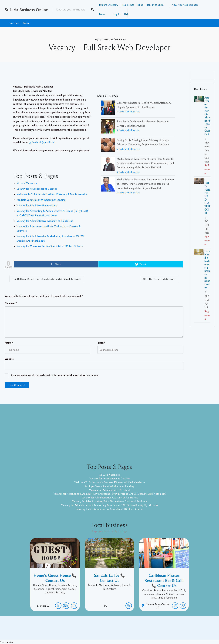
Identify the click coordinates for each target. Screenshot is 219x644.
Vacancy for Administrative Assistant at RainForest (45, 221)
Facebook (14, 23)
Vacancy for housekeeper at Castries (37, 189)
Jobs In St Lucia (155, 5)
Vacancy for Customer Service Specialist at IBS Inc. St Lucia (50, 246)
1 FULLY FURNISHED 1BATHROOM (207, 196)
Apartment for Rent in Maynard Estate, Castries (207, 116)
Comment (11, 303)
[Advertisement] (110, 431)
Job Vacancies (118, 39)
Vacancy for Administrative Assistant (37, 205)
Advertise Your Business (185, 5)
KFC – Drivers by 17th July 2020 (158, 279)
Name (9, 343)
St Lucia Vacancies (27, 183)
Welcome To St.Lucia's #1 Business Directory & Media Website (52, 194)
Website (9, 359)
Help (127, 14)
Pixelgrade (132, 631)
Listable (120, 631)
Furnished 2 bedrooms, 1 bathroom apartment (207, 269)
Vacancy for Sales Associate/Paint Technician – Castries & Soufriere (109, 501)
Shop (141, 5)
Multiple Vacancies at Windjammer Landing (41, 200)
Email (101, 343)
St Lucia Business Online (26, 10)
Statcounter (7, 642)
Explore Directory (109, 5)
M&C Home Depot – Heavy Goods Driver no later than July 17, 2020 (48, 279)
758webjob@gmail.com (42, 142)
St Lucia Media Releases (128, 112)
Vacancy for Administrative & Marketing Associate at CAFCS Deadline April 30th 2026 (109, 505)
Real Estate (128, 5)
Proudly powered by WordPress (96, 631)
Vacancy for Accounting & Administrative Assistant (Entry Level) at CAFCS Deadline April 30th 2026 (110, 494)
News (102, 14)
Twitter (27, 23)
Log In (117, 14)
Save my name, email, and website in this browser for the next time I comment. (55, 375)
